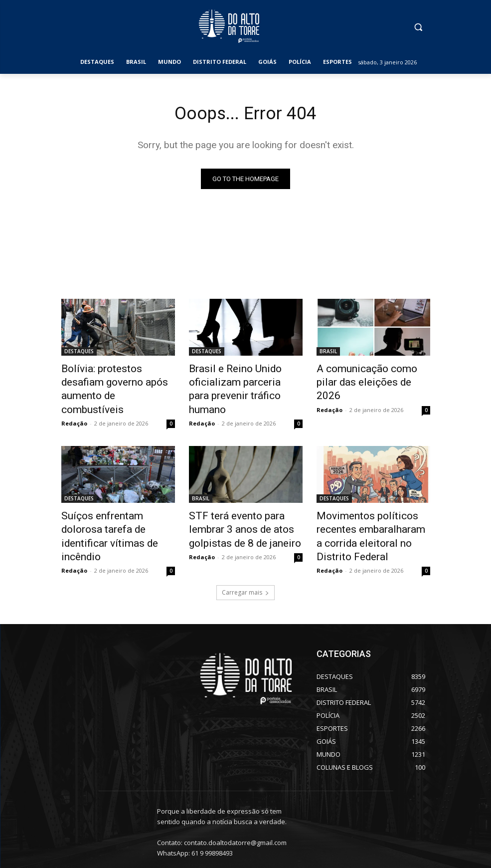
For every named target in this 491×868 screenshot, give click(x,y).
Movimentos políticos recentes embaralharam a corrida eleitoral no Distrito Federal (367, 512)
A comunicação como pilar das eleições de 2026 (367, 375)
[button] (418, 27)
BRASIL (328, 353)
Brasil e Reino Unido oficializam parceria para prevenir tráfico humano (235, 381)
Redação (74, 404)
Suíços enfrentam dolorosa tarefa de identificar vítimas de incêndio (113, 507)
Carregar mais (245, 563)
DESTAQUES (79, 353)
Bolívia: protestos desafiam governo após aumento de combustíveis (113, 381)
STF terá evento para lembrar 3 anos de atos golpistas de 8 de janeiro (245, 507)
